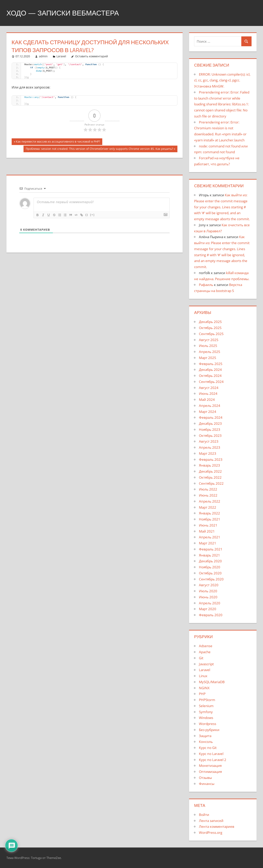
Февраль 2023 (211, 459)
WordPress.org (211, 833)
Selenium (206, 706)
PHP (202, 694)
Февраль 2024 (211, 417)
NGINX (204, 688)
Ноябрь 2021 (210, 519)
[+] (94, 215)
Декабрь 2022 (210, 471)
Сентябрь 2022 (211, 483)
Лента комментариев (217, 826)
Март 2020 (208, 609)
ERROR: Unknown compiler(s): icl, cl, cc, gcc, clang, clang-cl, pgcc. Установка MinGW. (222, 80)
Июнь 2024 (208, 393)
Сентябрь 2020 (211, 579)
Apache (205, 652)
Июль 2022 (208, 489)
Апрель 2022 (210, 501)
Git (201, 658)
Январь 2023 (209, 465)
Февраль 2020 (211, 615)
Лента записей (211, 821)
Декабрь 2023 (210, 423)
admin (43, 56)
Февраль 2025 (211, 364)
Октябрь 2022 (210, 477)
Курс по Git (208, 748)
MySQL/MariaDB (212, 682)
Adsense (206, 646)
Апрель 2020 (210, 603)
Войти (204, 815)
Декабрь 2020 (210, 561)
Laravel (61, 56)
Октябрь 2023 (210, 436)
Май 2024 (207, 400)
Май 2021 (207, 531)
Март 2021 (208, 543)
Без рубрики (209, 730)
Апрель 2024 (210, 406)
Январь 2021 (209, 555)
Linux (203, 676)
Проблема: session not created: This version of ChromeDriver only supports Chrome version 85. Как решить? (99, 149)
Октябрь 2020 (210, 573)
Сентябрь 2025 (211, 334)
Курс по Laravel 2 (213, 760)
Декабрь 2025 (210, 322)
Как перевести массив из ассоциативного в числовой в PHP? (58, 142)
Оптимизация (210, 772)
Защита (205, 736)
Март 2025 (208, 358)
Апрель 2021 (210, 537)
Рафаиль (206, 285)
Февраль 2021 (211, 549)
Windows (206, 718)
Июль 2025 (208, 346)
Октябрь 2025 (210, 328)
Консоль (206, 742)
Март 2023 (208, 453)
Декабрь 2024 (210, 370)
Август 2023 (209, 441)
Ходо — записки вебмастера (65, 13)
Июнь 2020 (208, 597)
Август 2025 (209, 340)
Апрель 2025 (210, 352)
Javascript (206, 664)
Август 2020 (209, 585)
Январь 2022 (209, 513)
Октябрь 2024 (210, 376)
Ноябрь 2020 (210, 567)
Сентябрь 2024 (211, 382)
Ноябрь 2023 (210, 429)
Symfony (206, 712)
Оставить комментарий (92, 56)
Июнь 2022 (208, 495)
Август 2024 (209, 388)
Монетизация (210, 766)
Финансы (207, 784)
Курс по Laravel (211, 754)
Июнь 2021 (208, 525)
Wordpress (208, 724)
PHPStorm (207, 700)
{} (88, 215)
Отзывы (205, 778)
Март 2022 (208, 507)
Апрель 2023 (210, 447)
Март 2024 (208, 412)
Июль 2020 (208, 591)
